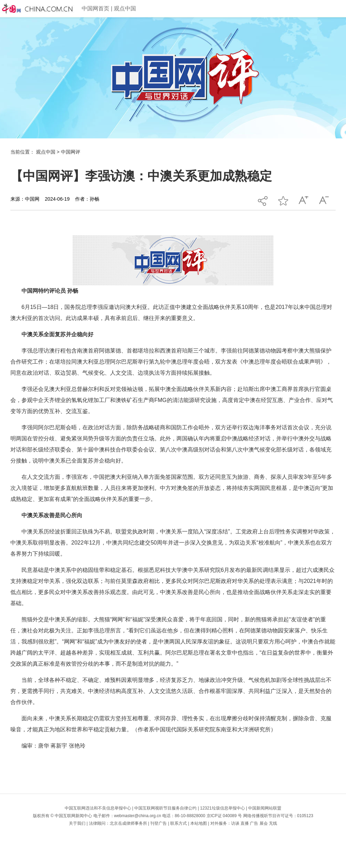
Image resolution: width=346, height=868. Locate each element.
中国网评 (71, 152)
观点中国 (125, 8)
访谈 (235, 823)
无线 (273, 823)
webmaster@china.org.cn (138, 816)
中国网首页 (95, 8)
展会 (264, 823)
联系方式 (179, 823)
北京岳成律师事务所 (128, 823)
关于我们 (77, 823)
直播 (245, 823)
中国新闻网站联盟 (265, 808)
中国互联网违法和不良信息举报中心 (98, 808)
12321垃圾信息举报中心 (222, 808)
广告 (254, 823)
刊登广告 (158, 823)
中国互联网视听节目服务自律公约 (165, 808)
